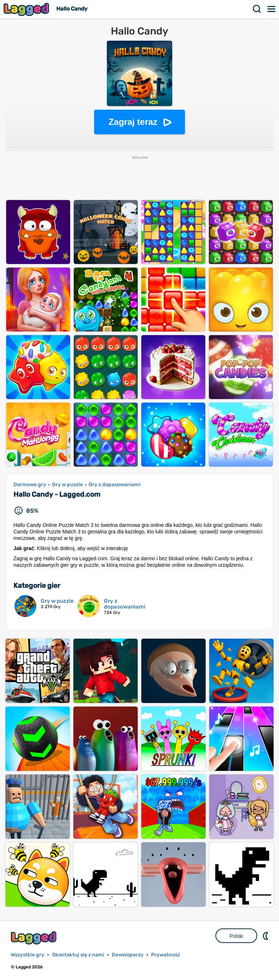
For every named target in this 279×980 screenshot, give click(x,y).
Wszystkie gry (28, 955)
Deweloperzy (128, 955)
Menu (272, 9)
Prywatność (166, 955)
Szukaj (257, 9)
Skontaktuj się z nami (78, 955)
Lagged (27, 9)
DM (266, 936)
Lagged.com (35, 938)
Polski (236, 936)
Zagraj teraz (133, 122)
